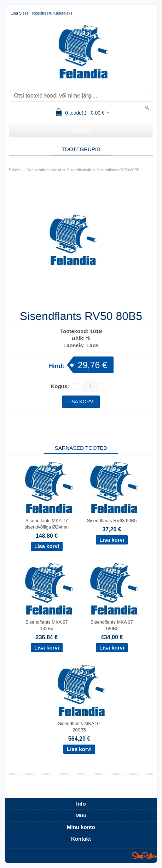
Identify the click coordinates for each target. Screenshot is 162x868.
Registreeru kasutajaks (52, 13)
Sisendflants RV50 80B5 (118, 170)
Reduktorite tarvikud (44, 170)
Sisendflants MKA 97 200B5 (79, 727)
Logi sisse (20, 13)
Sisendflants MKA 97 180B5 (112, 625)
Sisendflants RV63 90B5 (112, 521)
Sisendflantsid (79, 170)
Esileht (15, 170)
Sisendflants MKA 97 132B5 (47, 625)
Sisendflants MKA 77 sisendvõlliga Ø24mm (47, 524)
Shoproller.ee (144, 856)
